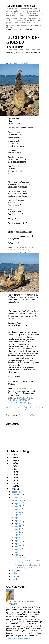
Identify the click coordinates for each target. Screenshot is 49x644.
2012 (12, 480)
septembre (17, 500)
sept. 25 (18, 512)
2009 (12, 489)
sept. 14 (18, 529)
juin (14, 576)
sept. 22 (18, 518)
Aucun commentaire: (18, 403)
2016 (12, 469)
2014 (12, 475)
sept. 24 (18, 515)
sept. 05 (18, 546)
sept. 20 (18, 523)
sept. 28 (18, 503)
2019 (12, 460)
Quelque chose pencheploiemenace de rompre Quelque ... (28, 560)
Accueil (24, 408)
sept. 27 (18, 506)
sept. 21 (18, 520)
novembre (16, 495)
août (14, 570)
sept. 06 (18, 543)
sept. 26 (18, 509)
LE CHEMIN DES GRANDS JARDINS (23, 42)
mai (14, 579)
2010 (12, 486)
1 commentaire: (16, 252)
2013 (12, 478)
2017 (12, 466)
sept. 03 (18, 552)
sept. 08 (18, 540)
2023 (12, 455)
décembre (16, 492)
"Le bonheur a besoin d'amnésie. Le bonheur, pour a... (28, 566)
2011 (12, 483)
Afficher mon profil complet (18, 639)
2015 (12, 472)
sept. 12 (18, 535)
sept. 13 (18, 532)
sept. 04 (18, 549)
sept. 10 (18, 538)
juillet (15, 573)
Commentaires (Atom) (28, 415)
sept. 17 (18, 526)
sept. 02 (18, 555)
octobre (15, 498)
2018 (12, 463)
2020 (12, 457)
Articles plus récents (15, 407)
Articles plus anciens (34, 407)
